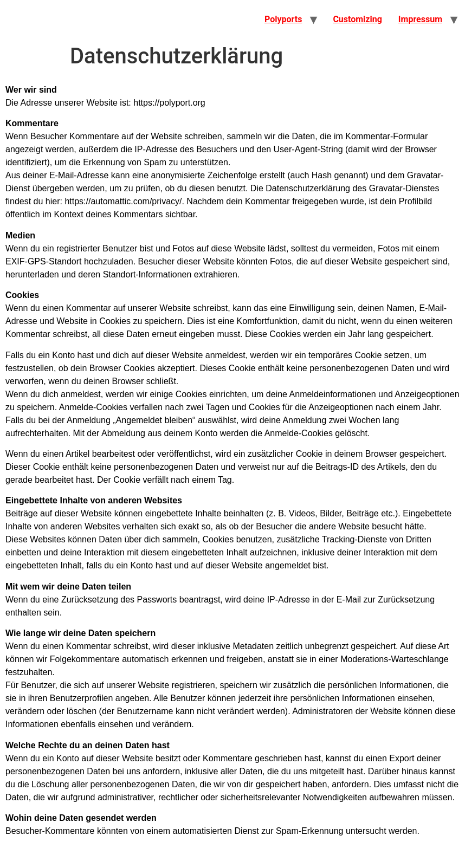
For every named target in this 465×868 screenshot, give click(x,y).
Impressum (420, 19)
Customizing (357, 19)
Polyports (283, 19)
